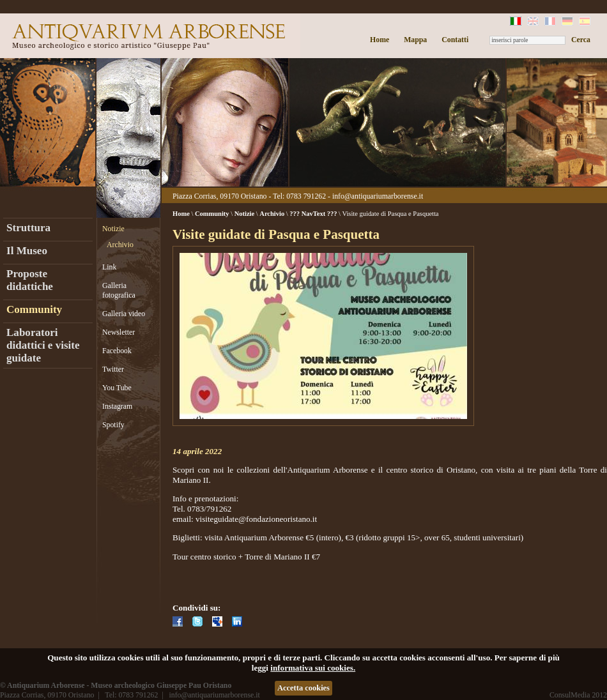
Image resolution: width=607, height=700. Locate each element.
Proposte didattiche (30, 280)
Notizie (113, 229)
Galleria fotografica (119, 290)
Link (109, 267)
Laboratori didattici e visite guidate (43, 345)
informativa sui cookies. (313, 668)
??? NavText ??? (313, 214)
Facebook (117, 351)
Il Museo (27, 251)
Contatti (455, 40)
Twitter (113, 369)
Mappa (415, 40)
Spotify (113, 425)
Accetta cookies (303, 688)
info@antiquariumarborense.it (378, 196)
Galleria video (124, 314)
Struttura (28, 228)
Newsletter (119, 332)
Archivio (120, 245)
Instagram (117, 406)
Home (380, 40)
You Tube (117, 388)
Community (34, 309)
